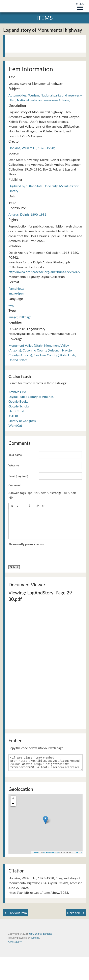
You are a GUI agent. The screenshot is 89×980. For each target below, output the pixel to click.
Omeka (35, 940)
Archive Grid (17, 392)
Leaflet (36, 855)
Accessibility (15, 944)
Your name (15, 455)
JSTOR (13, 416)
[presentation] (12, 506)
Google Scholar (19, 406)
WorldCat (15, 425)
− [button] (13, 806)
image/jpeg (16, 293)
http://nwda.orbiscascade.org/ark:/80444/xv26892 (44, 272)
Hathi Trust (16, 411)
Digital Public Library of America (31, 397)
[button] (12, 506)
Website (14, 465)
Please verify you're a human (26, 544)
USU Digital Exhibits (40, 936)
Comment (15, 485)
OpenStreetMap (51, 855)
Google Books (18, 401)
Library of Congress (22, 421)
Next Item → (76, 915)
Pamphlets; (16, 288)
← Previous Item (16, 915)
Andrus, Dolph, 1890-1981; (28, 214)
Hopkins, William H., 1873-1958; (32, 148)
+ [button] (13, 801)
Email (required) (18, 476)
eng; (11, 305)
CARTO (78, 855)
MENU (80, 5)
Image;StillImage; (20, 317)
